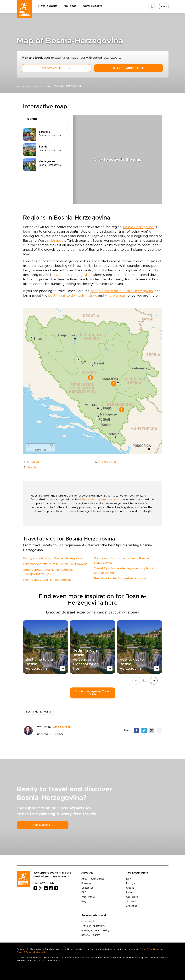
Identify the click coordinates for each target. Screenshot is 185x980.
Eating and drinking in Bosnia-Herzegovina (53, 559)
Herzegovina (81, 275)
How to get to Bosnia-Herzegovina (47, 580)
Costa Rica (132, 897)
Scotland (131, 901)
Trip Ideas (69, 6)
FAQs (84, 892)
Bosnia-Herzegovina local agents (102, 500)
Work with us (88, 897)
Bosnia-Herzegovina (138, 227)
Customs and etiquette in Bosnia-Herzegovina (55, 564)
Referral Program (91, 935)
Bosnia (32, 468)
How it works (48, 6)
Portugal (131, 883)
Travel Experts (92, 6)
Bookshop (87, 883)
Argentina (132, 906)
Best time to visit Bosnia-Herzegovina (120, 579)
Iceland (130, 892)
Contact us (87, 888)
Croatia (130, 888)
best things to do (62, 296)
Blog (84, 901)
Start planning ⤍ (43, 825)
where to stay (116, 296)
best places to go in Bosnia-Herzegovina (122, 291)
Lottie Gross (62, 727)
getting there (87, 296)
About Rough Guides (93, 879)
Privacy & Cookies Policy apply (31, 952)
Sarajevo (57, 241)
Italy (129, 879)
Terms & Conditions (150, 949)
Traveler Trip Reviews (93, 926)
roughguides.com (28, 86)
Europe (48, 86)
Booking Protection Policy (95, 931)
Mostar (61, 275)
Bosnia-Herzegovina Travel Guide (92, 693)
